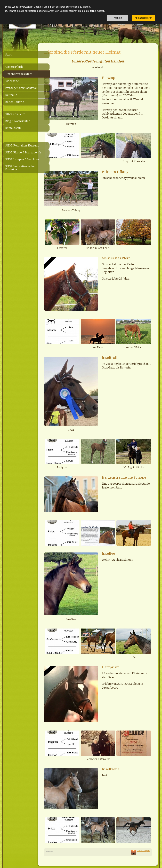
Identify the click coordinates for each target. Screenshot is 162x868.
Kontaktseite (13, 128)
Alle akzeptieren (143, 18)
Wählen (118, 18)
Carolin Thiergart (143, 815)
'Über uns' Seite (15, 114)
